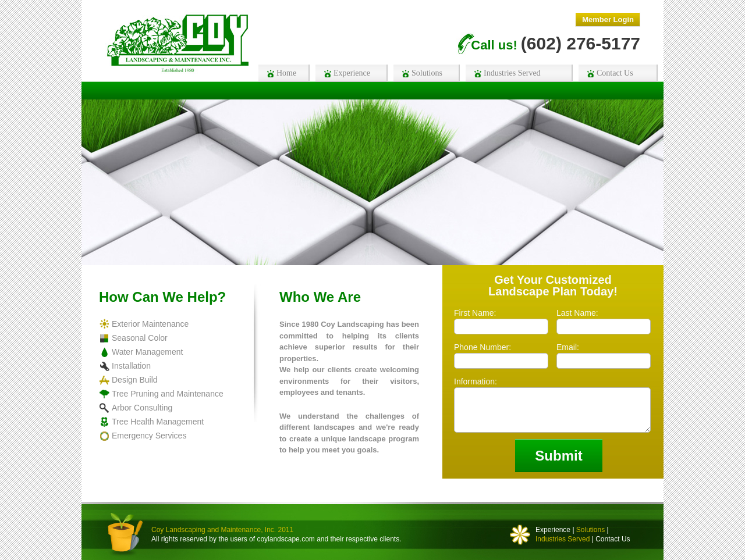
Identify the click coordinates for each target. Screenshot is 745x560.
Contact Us (613, 539)
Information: (476, 382)
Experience (553, 530)
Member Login (608, 19)
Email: (568, 347)
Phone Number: (483, 347)
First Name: (475, 313)
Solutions (590, 530)
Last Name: (577, 313)
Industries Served (563, 539)
